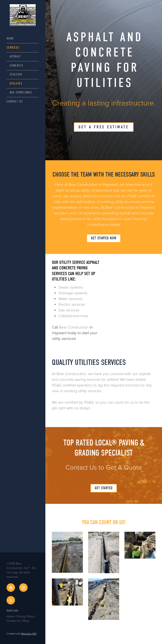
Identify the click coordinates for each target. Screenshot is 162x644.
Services (13, 48)
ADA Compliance (21, 92)
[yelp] (11, 600)
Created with (22, 634)
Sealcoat (16, 74)
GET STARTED (104, 488)
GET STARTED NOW (104, 238)
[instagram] (23, 588)
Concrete (17, 66)
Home (10, 38)
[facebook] (11, 588)
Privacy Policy (25, 616)
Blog (26, 621)
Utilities (16, 84)
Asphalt (15, 56)
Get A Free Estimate (104, 127)
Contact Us (15, 101)
